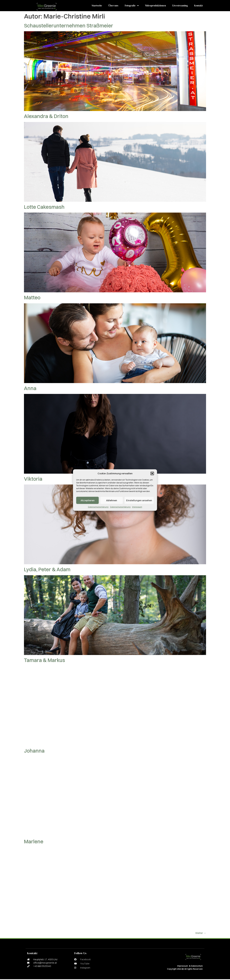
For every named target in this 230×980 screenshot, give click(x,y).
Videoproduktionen (155, 6)
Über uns (113, 6)
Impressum (137, 507)
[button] (152, 473)
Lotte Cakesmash (44, 208)
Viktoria (33, 480)
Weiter (201, 934)
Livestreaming (180, 6)
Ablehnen (112, 500)
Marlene (34, 842)
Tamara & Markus (44, 661)
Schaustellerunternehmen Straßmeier (69, 26)
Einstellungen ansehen (139, 500)
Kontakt (199, 6)
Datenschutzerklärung (98, 507)
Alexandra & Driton (46, 117)
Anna (30, 389)
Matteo (32, 298)
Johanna (34, 752)
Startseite (97, 6)
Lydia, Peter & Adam (47, 570)
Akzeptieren (88, 500)
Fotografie (132, 6)
